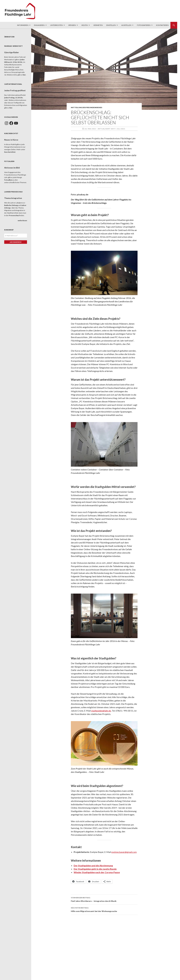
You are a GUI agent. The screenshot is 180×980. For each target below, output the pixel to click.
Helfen (85, 25)
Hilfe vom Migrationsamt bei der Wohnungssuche (104, 909)
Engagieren (39, 25)
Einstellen (111, 25)
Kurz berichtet (10, 152)
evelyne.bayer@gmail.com (124, 852)
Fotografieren (144, 25)
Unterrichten (56, 25)
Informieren (23, 25)
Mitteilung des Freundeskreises (86, 107)
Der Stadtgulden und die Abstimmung (93, 865)
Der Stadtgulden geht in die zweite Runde (95, 869)
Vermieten (98, 25)
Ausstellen (126, 25)
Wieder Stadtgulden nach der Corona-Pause (97, 872)
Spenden (72, 25)
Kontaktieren (162, 25)
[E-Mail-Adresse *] (16, 236)
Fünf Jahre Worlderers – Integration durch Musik (104, 899)
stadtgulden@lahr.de (101, 711)
